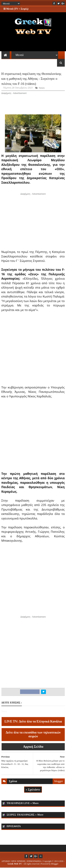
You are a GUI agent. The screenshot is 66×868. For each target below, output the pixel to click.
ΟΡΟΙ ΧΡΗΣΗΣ (18, 862)
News (42, 88)
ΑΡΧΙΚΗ (6, 862)
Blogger (55, 864)
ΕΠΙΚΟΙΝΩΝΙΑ (34, 862)
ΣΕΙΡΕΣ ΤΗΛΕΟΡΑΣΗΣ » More (25, 815)
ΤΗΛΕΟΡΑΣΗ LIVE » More (23, 804)
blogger (59, 782)
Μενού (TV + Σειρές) (16, 9)
